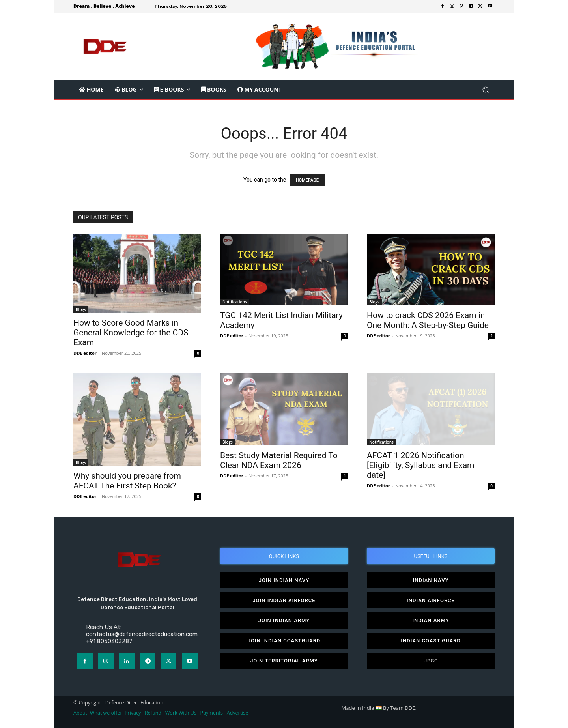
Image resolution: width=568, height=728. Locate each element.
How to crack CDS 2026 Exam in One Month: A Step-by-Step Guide (428, 320)
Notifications (235, 302)
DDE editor (85, 353)
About (80, 713)
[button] (485, 90)
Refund (153, 713)
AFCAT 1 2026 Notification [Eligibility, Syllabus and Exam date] (421, 465)
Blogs (81, 309)
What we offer (106, 713)
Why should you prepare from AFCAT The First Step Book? (127, 481)
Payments (212, 713)
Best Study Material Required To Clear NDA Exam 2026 (279, 460)
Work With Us (181, 713)
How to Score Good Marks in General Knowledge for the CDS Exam (131, 333)
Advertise (238, 713)
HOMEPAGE (307, 180)
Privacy (133, 713)
